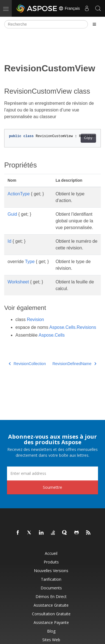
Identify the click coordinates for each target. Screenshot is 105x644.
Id (9, 241)
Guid (12, 214)
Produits (51, 562)
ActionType (19, 194)
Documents (51, 588)
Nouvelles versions (51, 571)
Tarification (51, 579)
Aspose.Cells (52, 335)
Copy (88, 138)
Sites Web (51, 640)
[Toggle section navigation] (94, 24)
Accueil (51, 553)
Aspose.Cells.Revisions (73, 327)
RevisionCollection (27, 364)
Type (30, 262)
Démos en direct (51, 596)
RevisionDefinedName (74, 364)
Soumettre (53, 487)
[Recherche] (46, 24)
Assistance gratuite (51, 605)
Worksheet (18, 282)
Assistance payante (51, 622)
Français (69, 8)
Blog (51, 631)
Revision (35, 319)
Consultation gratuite (51, 614)
